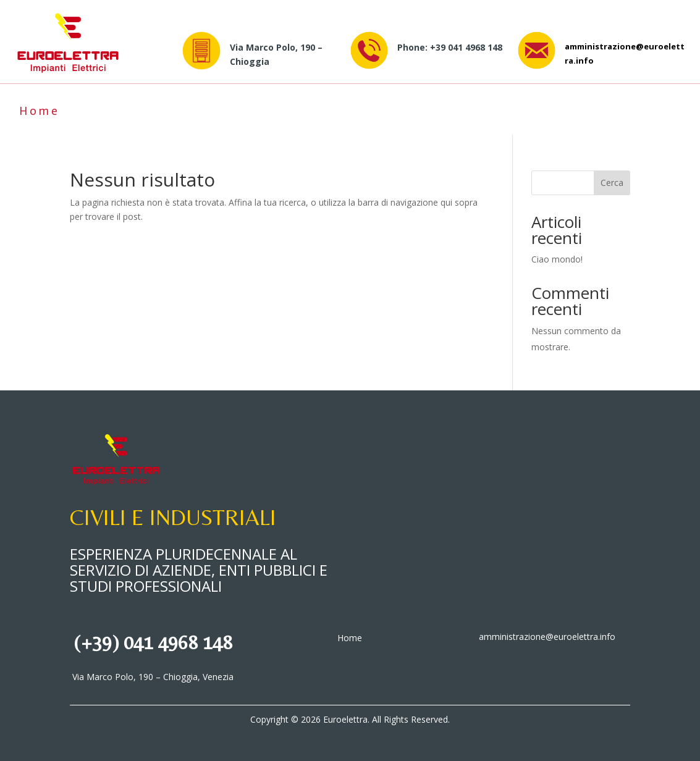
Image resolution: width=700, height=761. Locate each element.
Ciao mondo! (557, 259)
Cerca (612, 183)
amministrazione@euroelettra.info (547, 637)
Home (40, 111)
